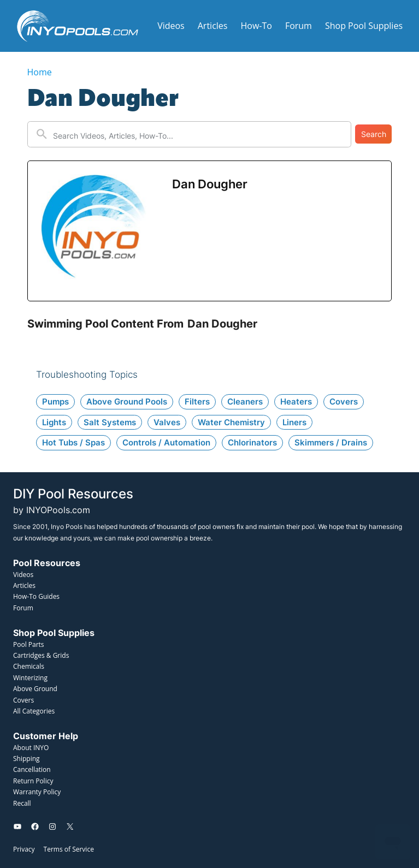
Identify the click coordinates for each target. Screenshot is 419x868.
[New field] (199, 134)
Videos (23, 575)
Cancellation (32, 769)
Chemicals (29, 666)
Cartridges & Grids (41, 655)
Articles (24, 585)
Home (40, 72)
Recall (22, 803)
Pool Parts (29, 644)
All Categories (34, 711)
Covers (23, 700)
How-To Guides (36, 596)
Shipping (26, 759)
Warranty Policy (37, 792)
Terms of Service (69, 849)
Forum (23, 608)
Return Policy (33, 781)
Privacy (24, 849)
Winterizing (30, 678)
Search (374, 134)
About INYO (31, 748)
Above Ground (35, 689)
